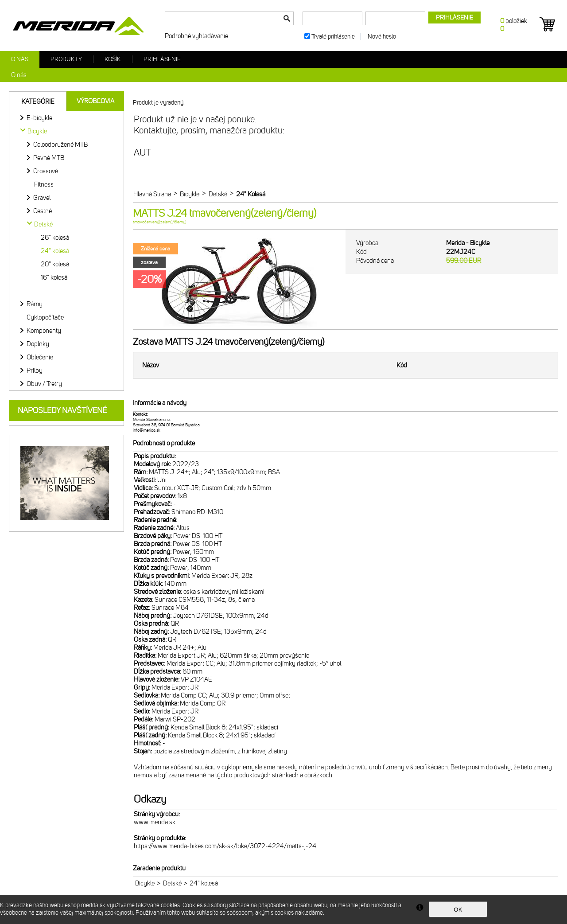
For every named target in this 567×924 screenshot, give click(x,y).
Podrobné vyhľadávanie (196, 36)
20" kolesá (55, 264)
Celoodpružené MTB (60, 144)
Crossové (46, 171)
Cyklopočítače (45, 317)
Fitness (44, 184)
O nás (20, 59)
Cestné (43, 211)
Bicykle (145, 883)
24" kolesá (55, 251)
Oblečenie (40, 357)
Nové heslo (382, 37)
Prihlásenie (162, 59)
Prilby (35, 370)
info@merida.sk (147, 430)
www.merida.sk (155, 822)
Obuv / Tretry (44, 384)
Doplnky (38, 344)
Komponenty (44, 331)
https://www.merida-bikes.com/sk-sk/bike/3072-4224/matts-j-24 (225, 846)
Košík (113, 59)
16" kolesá (54, 277)
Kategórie (38, 101)
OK (458, 910)
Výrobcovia (95, 101)
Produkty (66, 59)
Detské (172, 883)
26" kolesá (55, 238)
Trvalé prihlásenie (333, 37)
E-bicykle (39, 118)
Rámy (35, 304)
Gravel (42, 198)
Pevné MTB (49, 158)
